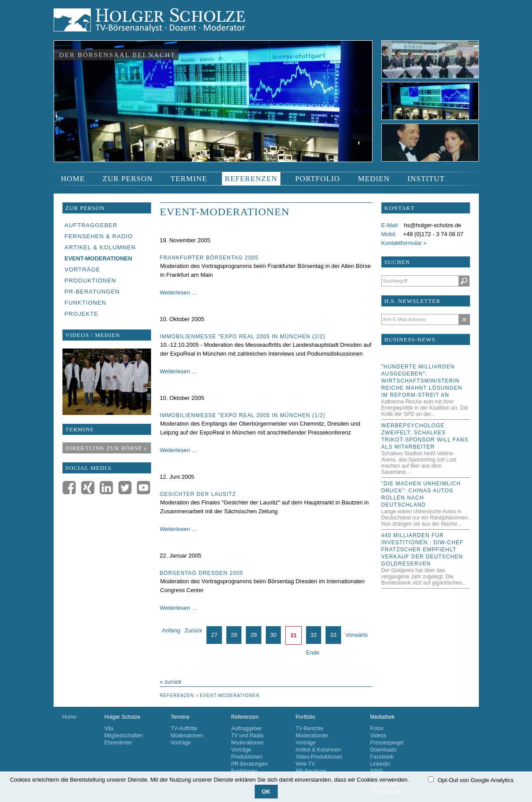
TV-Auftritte (184, 728)
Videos (378, 736)
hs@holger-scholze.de (433, 225)
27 (214, 635)
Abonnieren (464, 320)
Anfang (171, 630)
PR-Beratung (311, 771)
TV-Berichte (309, 728)
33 (333, 635)
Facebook (382, 757)
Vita (109, 728)
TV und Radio (247, 736)
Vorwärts (357, 635)
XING (377, 771)
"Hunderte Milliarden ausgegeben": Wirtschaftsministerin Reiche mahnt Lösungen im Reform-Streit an (422, 381)
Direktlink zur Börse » (107, 448)
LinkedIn (380, 764)
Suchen (464, 281)
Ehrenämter (118, 743)
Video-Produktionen (319, 757)
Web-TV (305, 764)
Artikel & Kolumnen (318, 750)
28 (234, 635)
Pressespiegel (387, 743)
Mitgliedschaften (124, 736)
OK (266, 792)
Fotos (377, 728)
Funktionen (244, 771)
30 (273, 635)
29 (253, 635)
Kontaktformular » (404, 243)
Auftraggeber (247, 728)
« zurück (171, 682)
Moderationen (187, 736)
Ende (313, 653)
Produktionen (247, 757)
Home (70, 717)
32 (314, 635)
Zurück (194, 630)
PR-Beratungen (250, 764)
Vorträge (181, 743)
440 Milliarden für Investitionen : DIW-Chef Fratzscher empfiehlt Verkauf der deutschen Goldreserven (423, 550)
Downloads (383, 750)
